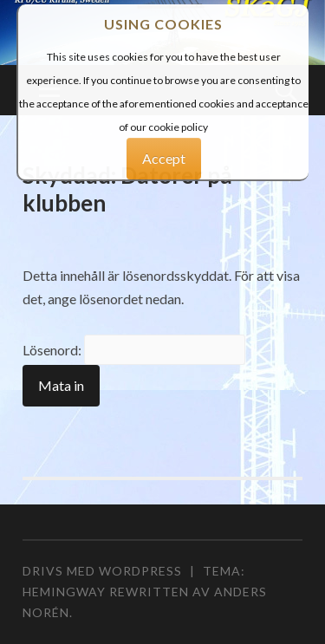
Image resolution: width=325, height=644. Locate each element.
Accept (164, 158)
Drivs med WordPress (102, 571)
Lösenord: (134, 350)
